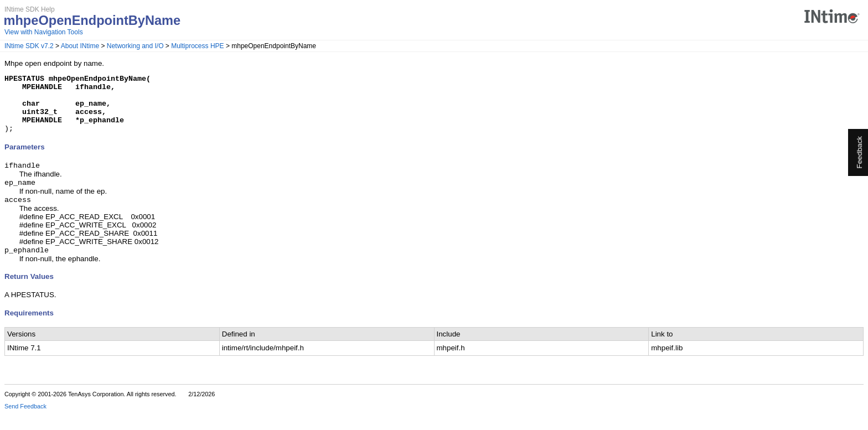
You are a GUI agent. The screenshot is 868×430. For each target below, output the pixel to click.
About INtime (80, 46)
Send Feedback (25, 422)
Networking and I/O (135, 46)
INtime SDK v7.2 (29, 46)
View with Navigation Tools (44, 32)
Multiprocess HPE (197, 46)
